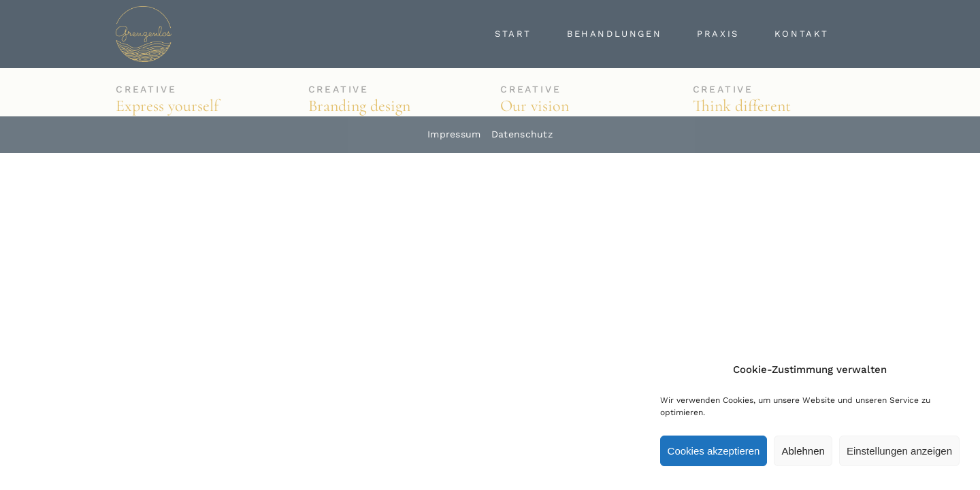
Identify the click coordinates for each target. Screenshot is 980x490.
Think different (742, 106)
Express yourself (167, 106)
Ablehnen (803, 451)
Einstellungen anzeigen (899, 451)
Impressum (454, 134)
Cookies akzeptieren (714, 451)
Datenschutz (522, 134)
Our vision (535, 106)
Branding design (359, 106)
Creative (146, 89)
